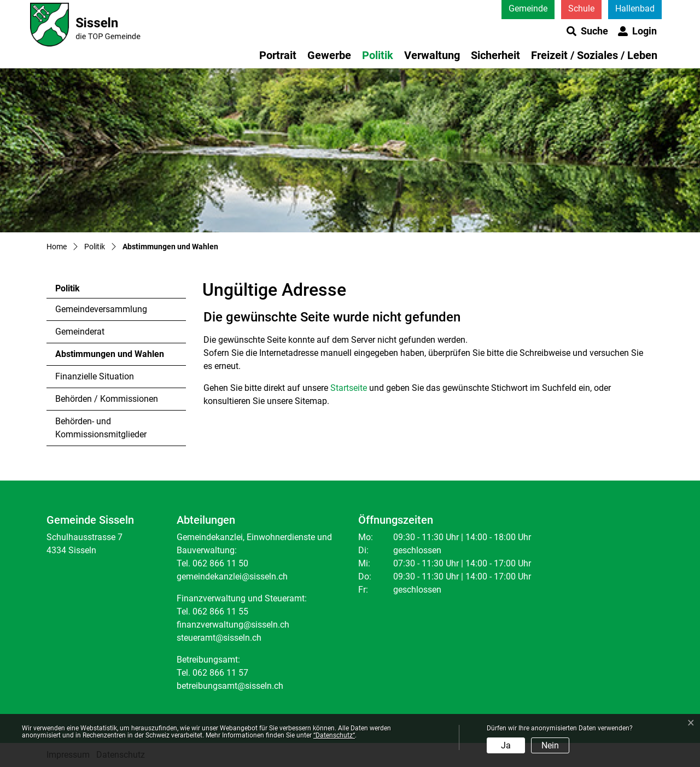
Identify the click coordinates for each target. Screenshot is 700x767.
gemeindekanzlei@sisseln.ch (232, 576)
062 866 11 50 (220, 563)
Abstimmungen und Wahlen (109, 357)
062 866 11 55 (220, 611)
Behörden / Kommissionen (107, 399)
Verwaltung (432, 55)
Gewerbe (329, 55)
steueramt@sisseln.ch (219, 638)
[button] (587, 31)
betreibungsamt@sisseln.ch (230, 686)
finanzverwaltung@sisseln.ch (233, 625)
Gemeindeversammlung (101, 309)
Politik (378, 55)
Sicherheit (495, 55)
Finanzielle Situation (95, 376)
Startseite (349, 388)
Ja (506, 745)
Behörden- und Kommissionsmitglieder (101, 428)
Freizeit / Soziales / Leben (594, 55)
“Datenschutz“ (334, 735)
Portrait (278, 55)
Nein (550, 745)
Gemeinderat (80, 332)
